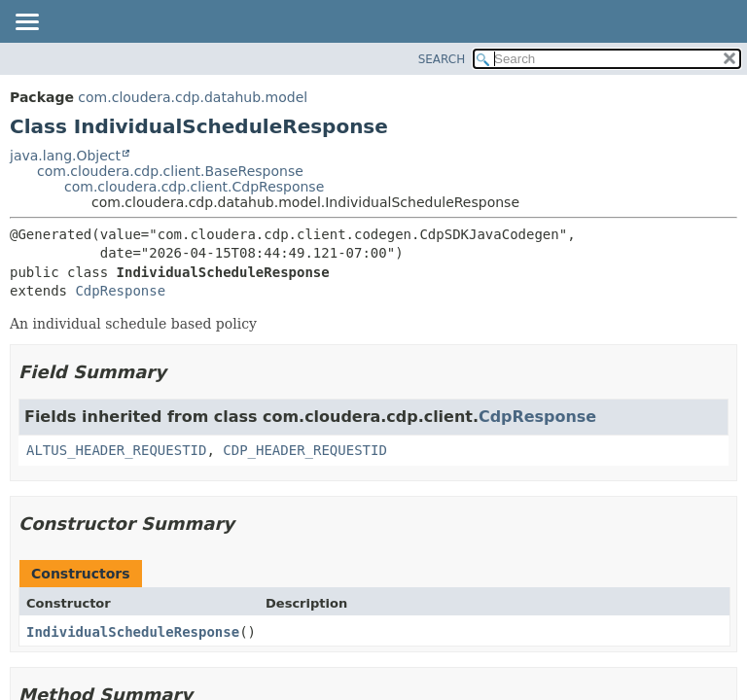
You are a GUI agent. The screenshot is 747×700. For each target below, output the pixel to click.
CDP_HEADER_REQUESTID (305, 450)
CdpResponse (120, 291)
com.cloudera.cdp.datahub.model (193, 97)
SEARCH (442, 59)
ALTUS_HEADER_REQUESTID (116, 450)
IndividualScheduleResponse (133, 632)
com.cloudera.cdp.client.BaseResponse (170, 171)
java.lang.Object (65, 156)
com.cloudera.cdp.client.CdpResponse (194, 187)
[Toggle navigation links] (26, 23)
